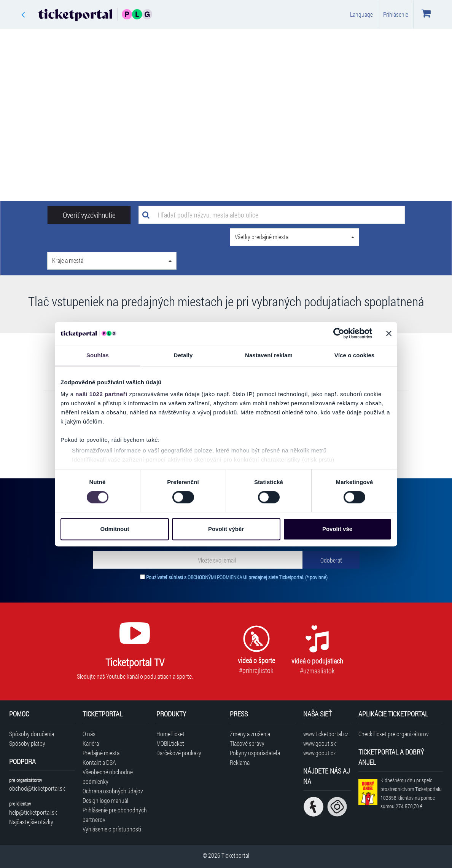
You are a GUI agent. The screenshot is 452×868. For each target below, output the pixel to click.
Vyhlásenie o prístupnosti (112, 829)
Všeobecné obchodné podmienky (108, 777)
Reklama (240, 762)
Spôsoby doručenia (32, 734)
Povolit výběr (226, 529)
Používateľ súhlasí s (237, 577)
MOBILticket (170, 743)
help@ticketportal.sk (33, 812)
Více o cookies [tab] (355, 355)
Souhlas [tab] (98, 355)
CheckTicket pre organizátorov (394, 734)
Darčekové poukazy (179, 753)
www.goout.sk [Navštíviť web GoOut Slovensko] (320, 743)
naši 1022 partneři (101, 394)
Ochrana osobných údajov (113, 791)
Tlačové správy (247, 743)
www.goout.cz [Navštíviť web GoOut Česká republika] (319, 753)
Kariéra (91, 743)
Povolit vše (337, 529)
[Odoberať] (331, 560)
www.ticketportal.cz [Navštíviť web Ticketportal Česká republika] (326, 734)
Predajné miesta (101, 753)
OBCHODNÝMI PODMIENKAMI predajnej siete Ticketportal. (246, 577)
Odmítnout (115, 529)
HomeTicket (170, 734)
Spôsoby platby (27, 743)
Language (361, 14)
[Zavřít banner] (389, 333)
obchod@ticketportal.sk (37, 788)
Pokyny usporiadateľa (255, 753)
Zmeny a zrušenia (250, 734)
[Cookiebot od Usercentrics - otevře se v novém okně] (339, 333)
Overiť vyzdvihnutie (89, 215)
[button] (294, 237)
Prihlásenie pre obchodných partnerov (115, 815)
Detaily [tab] (183, 355)
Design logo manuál (105, 800)
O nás (89, 734)
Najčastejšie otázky (31, 822)
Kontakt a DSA (99, 762)
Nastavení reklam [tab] (269, 355)
